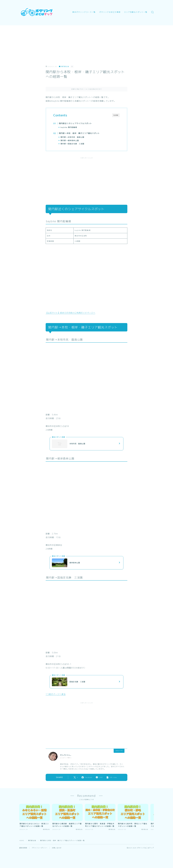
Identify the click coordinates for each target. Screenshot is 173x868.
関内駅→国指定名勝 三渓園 (72, 144)
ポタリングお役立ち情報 (110, 12)
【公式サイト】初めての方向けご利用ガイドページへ (70, 313)
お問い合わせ (57, 848)
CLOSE (116, 115)
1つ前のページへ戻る (56, 694)
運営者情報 (23, 848)
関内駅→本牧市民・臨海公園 (72, 137)
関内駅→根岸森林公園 (70, 140)
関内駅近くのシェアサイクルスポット (75, 123)
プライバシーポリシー (40, 848)
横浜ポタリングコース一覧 (84, 12)
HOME (22, 840)
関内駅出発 (64, 67)
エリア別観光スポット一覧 (136, 12)
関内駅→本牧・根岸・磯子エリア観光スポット (79, 133)
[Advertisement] (86, 42)
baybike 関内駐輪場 (69, 127)
